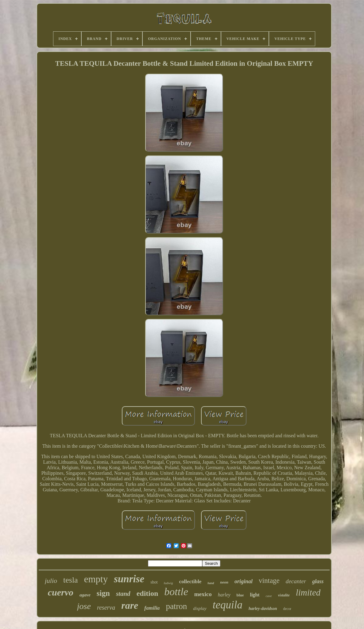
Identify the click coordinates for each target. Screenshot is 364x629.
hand (211, 583)
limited (308, 592)
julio (51, 581)
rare (130, 605)
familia (152, 608)
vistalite (284, 595)
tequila (228, 605)
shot (154, 582)
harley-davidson (263, 609)
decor (287, 609)
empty (96, 579)
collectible (190, 582)
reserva (106, 607)
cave (269, 596)
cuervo (61, 592)
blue (240, 595)
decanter (296, 581)
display (200, 608)
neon (224, 582)
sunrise (129, 579)
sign (103, 593)
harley (224, 595)
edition (147, 593)
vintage (269, 581)
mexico (203, 594)
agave (85, 595)
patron (176, 606)
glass (318, 581)
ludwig (168, 583)
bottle (176, 592)
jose (84, 606)
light (255, 595)
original (244, 581)
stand (123, 594)
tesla (71, 580)
